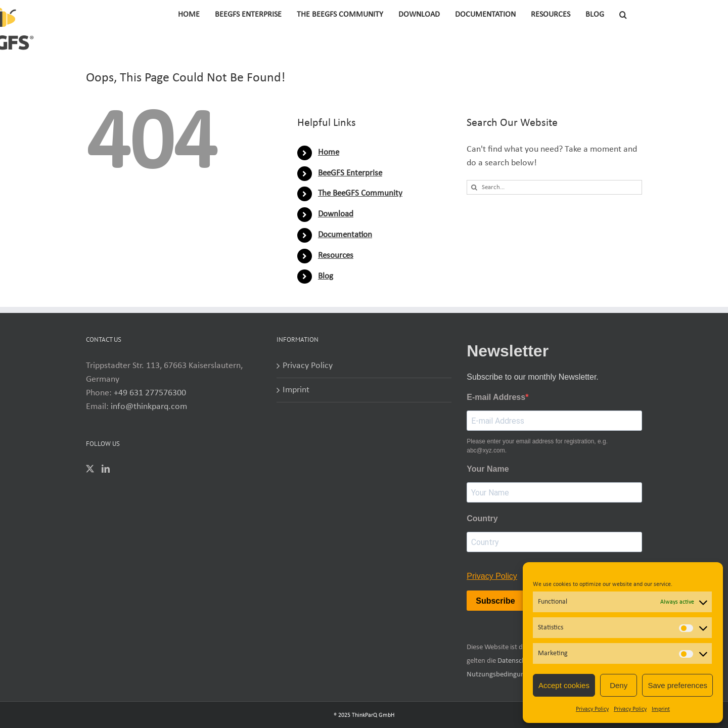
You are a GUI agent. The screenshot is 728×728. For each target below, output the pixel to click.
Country (482, 518)
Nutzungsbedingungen (501, 675)
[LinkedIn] (106, 469)
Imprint (661, 709)
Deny (619, 685)
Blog (326, 276)
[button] (623, 14)
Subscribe (495, 601)
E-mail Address (496, 397)
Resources (336, 256)
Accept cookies (564, 685)
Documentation (345, 235)
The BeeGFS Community (360, 193)
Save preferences (677, 685)
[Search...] (554, 187)
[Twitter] (90, 469)
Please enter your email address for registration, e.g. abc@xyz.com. (537, 446)
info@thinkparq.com (149, 407)
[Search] (474, 187)
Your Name (488, 469)
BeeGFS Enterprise (350, 173)
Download (336, 214)
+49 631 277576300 (150, 393)
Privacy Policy (592, 709)
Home (329, 152)
